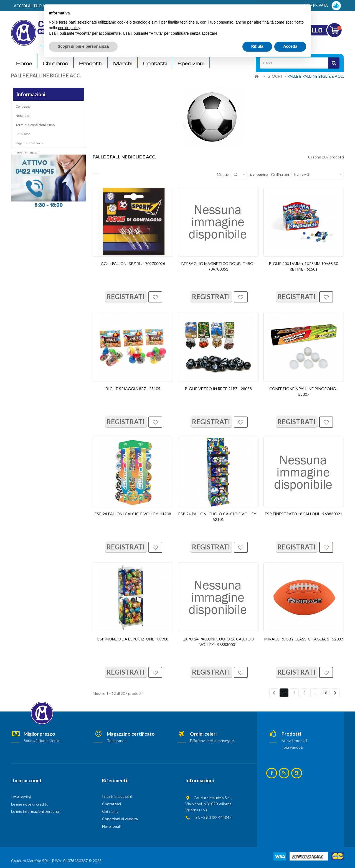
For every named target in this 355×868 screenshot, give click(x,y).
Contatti (155, 63)
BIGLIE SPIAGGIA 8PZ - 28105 (133, 389)
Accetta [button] (290, 853)
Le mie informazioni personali (36, 811)
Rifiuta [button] (257, 853)
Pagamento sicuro (29, 145)
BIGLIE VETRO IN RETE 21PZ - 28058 (218, 389)
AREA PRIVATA (322, 6)
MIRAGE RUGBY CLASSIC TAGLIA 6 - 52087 (304, 639)
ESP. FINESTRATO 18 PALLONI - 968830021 (304, 514)
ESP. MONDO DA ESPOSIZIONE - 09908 (133, 639)
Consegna (23, 108)
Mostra (223, 174)
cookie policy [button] (69, 834)
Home (24, 63)
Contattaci (111, 804)
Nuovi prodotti (294, 740)
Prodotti (91, 63)
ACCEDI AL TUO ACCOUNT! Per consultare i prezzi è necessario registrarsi (81, 6)
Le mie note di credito (30, 804)
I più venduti (292, 747)
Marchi (123, 63)
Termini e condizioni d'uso (35, 126)
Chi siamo (55, 63)
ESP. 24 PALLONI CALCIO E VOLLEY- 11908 (133, 514)
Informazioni (31, 94)
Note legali (23, 117)
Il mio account (26, 780)
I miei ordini (21, 797)
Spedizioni (191, 63)
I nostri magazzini (28, 154)
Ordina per (280, 174)
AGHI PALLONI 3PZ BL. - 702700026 (133, 263)
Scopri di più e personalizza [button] (83, 853)
